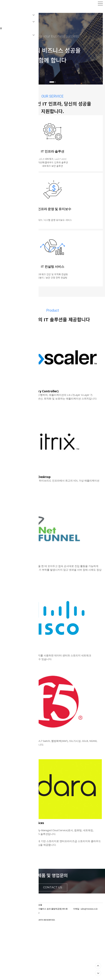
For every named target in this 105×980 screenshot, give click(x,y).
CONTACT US (53, 887)
